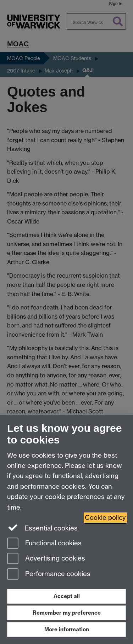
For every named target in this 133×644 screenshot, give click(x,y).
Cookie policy (105, 518)
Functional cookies (44, 544)
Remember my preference (67, 613)
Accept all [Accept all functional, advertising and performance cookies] (67, 596)
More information (67, 629)
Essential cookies (42, 528)
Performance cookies (49, 575)
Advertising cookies (46, 559)
